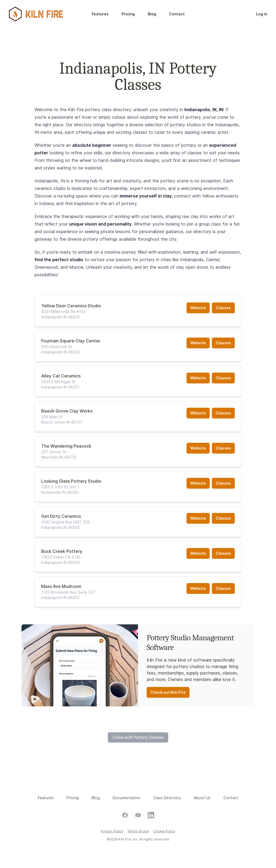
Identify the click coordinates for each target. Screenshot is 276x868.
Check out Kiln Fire (168, 692)
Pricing (128, 14)
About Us (202, 798)
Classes (223, 308)
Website (198, 308)
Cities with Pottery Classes (138, 737)
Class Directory (167, 798)
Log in (262, 14)
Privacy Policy (112, 831)
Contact (177, 14)
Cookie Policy (164, 831)
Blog (152, 14)
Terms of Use (138, 831)
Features (100, 14)
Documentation (127, 798)
